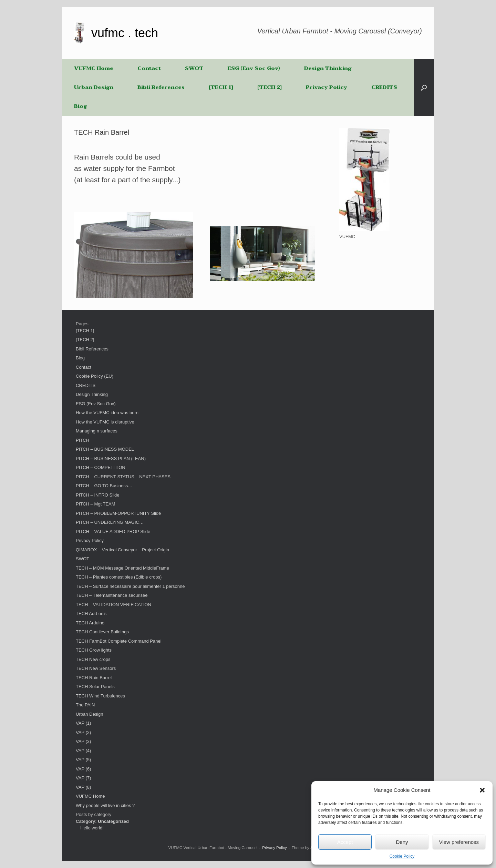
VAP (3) (83, 741)
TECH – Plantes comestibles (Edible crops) (119, 577)
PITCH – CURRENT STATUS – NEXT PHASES (123, 477)
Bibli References (161, 87)
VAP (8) (83, 787)
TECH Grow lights (94, 650)
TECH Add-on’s (91, 614)
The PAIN (85, 705)
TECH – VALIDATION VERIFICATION (113, 605)
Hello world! (92, 828)
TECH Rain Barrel (94, 678)
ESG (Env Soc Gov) (254, 68)
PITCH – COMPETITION (101, 467)
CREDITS (384, 87)
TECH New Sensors (96, 668)
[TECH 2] (270, 87)
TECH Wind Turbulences (100, 696)
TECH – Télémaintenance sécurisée (112, 595)
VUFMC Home (94, 68)
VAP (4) (83, 751)
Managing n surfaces (97, 431)
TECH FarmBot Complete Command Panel (119, 641)
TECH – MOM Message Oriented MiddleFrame (122, 568)
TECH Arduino (90, 623)
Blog (80, 106)
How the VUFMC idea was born (107, 413)
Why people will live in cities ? (105, 805)
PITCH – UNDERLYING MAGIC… (110, 522)
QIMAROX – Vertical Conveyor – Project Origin (122, 550)
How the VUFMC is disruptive (105, 422)
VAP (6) (83, 769)
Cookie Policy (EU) (95, 376)
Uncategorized (113, 821)
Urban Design (94, 87)
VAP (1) (83, 723)
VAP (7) (83, 778)
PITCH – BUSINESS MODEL (105, 449)
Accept (345, 842)
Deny (402, 842)
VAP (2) (83, 732)
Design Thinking (328, 68)
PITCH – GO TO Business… (104, 486)
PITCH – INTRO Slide (97, 495)
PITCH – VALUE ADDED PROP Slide (113, 532)
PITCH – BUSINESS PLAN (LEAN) (111, 458)
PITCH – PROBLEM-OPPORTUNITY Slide (118, 513)
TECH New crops (93, 659)
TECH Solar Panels (95, 687)
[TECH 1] (221, 87)
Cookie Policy (402, 856)
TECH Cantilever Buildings (102, 632)
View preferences (459, 842)
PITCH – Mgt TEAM (96, 504)
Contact (149, 68)
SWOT (194, 68)
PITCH (82, 440)
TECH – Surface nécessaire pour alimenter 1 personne (130, 586)
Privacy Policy (327, 87)
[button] (482, 790)
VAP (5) (83, 760)
